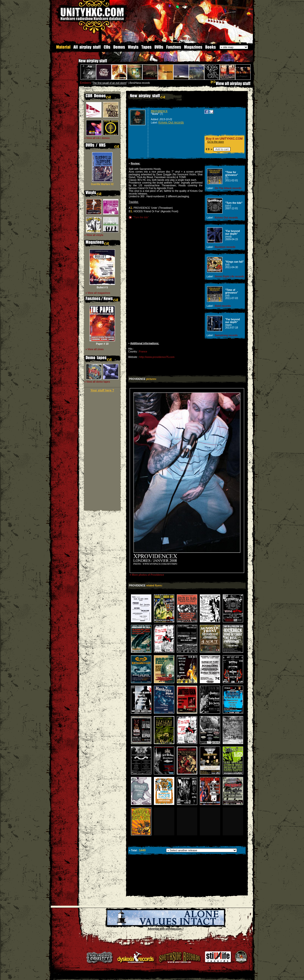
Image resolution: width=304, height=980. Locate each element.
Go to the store (215, 142)
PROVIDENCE (159, 111)
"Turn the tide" (141, 217)
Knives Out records (171, 122)
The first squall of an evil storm (109, 83)
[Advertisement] (187, 892)
